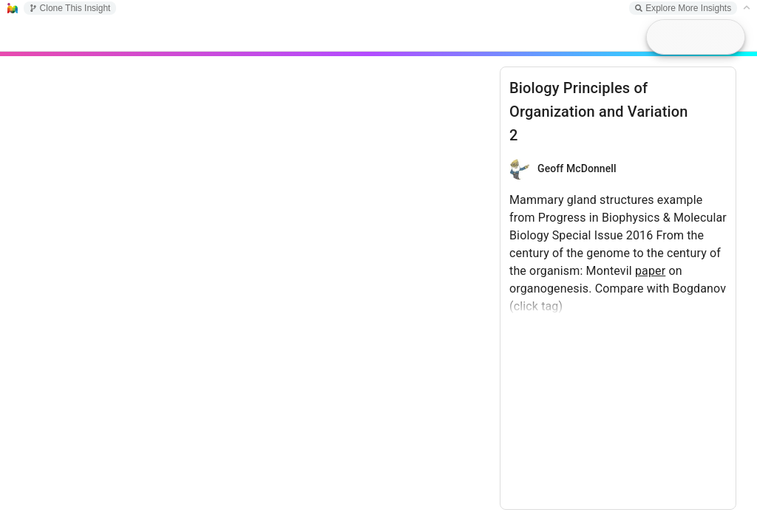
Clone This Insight (70, 8)
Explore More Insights (683, 8)
